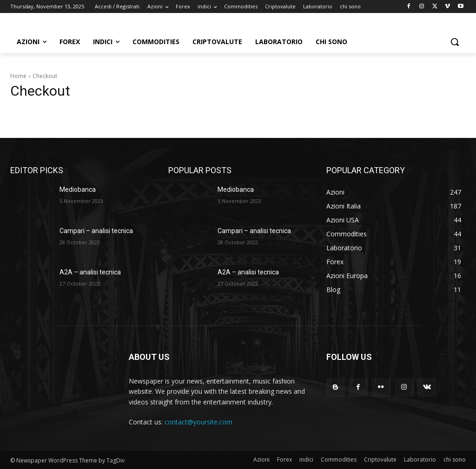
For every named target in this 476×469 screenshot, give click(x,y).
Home (18, 76)
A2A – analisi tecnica (90, 272)
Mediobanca (78, 189)
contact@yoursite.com (198, 422)
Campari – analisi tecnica (96, 231)
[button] (455, 42)
